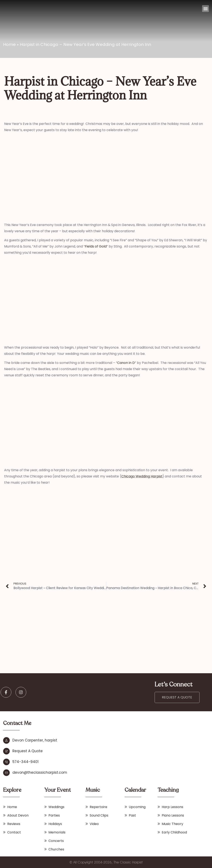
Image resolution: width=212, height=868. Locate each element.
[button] (205, 9)
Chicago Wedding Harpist (142, 476)
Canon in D (126, 363)
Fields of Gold (96, 246)
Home (9, 44)
